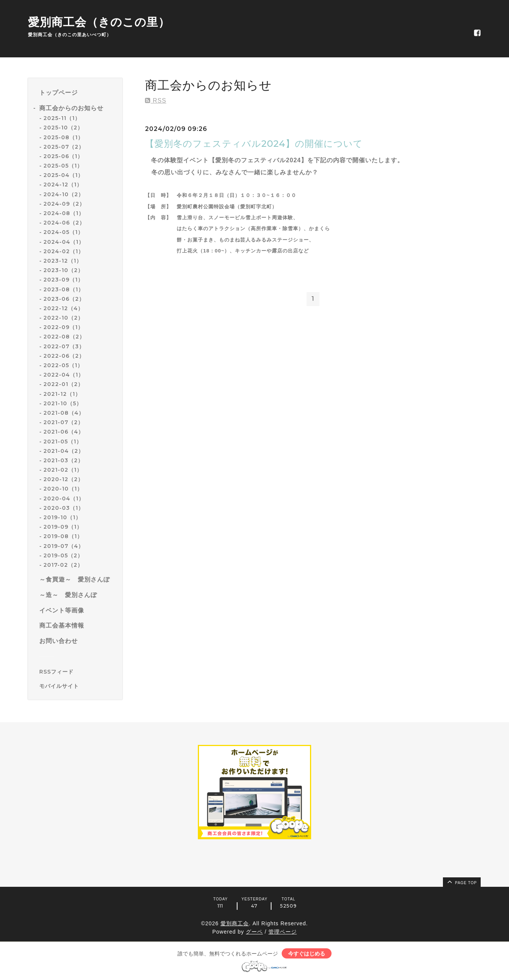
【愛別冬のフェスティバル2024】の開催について (254, 144)
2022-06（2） (64, 356)
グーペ (254, 932)
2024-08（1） (64, 213)
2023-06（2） (64, 299)
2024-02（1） (64, 251)
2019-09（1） (63, 527)
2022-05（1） (63, 365)
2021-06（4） (64, 432)
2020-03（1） (64, 508)
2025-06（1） (63, 156)
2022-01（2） (63, 384)
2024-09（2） (64, 204)
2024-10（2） (64, 194)
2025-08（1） (63, 137)
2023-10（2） (63, 270)
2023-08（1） (64, 289)
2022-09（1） (63, 327)
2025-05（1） (63, 166)
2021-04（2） (64, 451)
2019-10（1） (62, 517)
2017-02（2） (63, 565)
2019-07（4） (64, 546)
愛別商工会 (235, 923)
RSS (156, 101)
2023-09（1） (63, 280)
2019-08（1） (63, 536)
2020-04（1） (64, 498)
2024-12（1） (63, 185)
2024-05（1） (63, 232)
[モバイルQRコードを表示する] (78, 686)
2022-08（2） (64, 337)
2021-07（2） (63, 422)
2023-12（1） (63, 261)
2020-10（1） (63, 489)
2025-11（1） (62, 118)
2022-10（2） (63, 318)
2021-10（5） (63, 403)
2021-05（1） (63, 442)
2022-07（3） (64, 346)
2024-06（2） (64, 223)
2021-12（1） (62, 394)
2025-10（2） (63, 128)
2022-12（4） (63, 308)
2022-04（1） (64, 375)
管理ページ (283, 932)
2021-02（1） (63, 470)
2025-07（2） (64, 147)
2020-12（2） (63, 479)
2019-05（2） (63, 555)
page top (461, 882)
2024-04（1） (64, 242)
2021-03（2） (63, 460)
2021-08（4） (64, 413)
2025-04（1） (63, 175)
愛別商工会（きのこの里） (99, 22)
